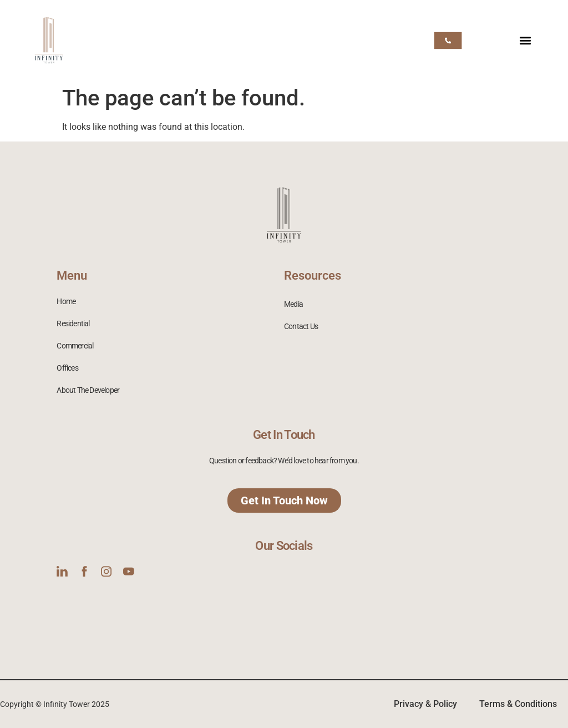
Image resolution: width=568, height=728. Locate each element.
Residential (73, 323)
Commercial (75, 346)
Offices (67, 368)
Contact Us (301, 326)
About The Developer (88, 390)
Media (293, 304)
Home (66, 301)
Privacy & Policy (425, 704)
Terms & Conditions (518, 704)
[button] (526, 40)
